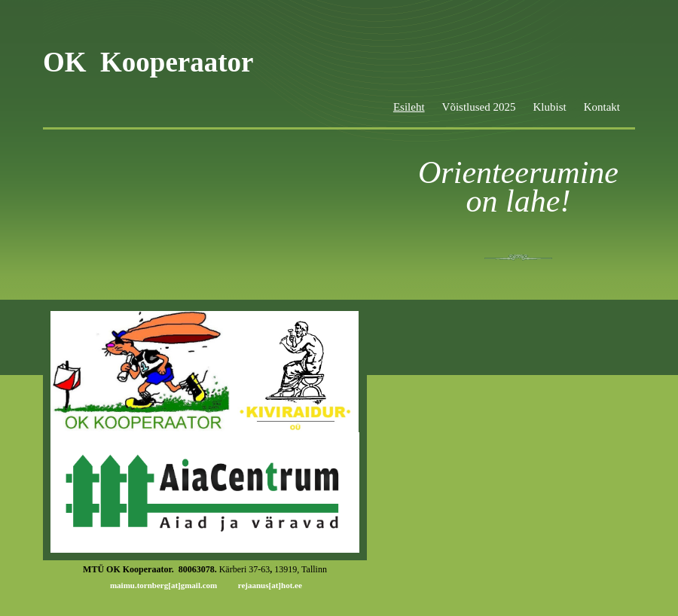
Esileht (409, 107)
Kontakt (602, 107)
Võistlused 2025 (479, 107)
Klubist (549, 107)
